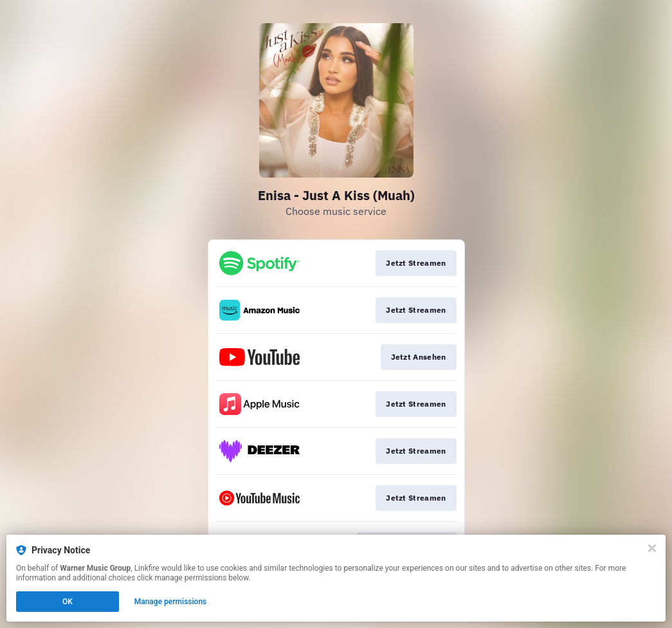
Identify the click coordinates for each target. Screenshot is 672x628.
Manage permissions (171, 602)
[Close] (652, 548)
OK (68, 602)
